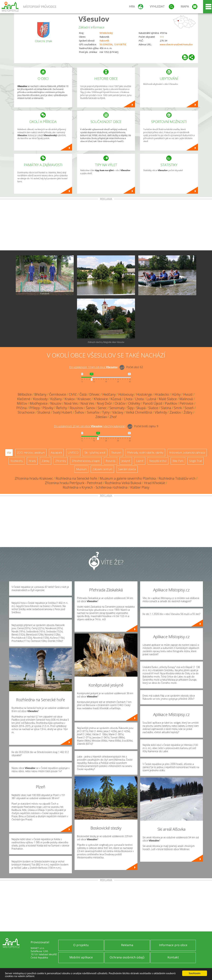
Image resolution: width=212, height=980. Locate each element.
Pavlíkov (171, 403)
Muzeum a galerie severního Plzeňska (128, 478)
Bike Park (178, 461)
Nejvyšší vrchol (158, 461)
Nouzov (56, 403)
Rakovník (104, 41)
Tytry (106, 412)
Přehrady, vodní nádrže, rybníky (145, 453)
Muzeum (81, 469)
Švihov (79, 412)
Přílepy (35, 408)
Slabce (153, 408)
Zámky (46, 461)
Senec (102, 408)
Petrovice (186, 403)
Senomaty (117, 408)
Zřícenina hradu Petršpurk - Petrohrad (74, 483)
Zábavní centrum (102, 469)
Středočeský (106, 33)
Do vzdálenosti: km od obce (93, 367)
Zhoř (113, 417)
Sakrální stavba (127, 469)
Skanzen (116, 453)
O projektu (81, 945)
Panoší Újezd (153, 403)
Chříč (73, 394)
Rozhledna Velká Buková (123, 483)
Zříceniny (61, 461)
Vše (9, 453)
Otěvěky (134, 403)
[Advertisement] (106, 225)
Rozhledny (17, 461)
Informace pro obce (173, 945)
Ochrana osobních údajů (127, 957)
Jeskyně (126, 461)
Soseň (189, 408)
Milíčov (22, 403)
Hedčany (109, 394)
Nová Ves (71, 403)
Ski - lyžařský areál (95, 453)
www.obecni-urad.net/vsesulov (176, 44)
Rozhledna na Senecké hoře (76, 478)
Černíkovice (58, 394)
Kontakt (173, 957)
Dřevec (95, 394)
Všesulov (94, 19)
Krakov (70, 399)
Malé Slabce (168, 399)
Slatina (166, 408)
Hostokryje (144, 394)
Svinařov (93, 412)
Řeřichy (62, 408)
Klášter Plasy (140, 487)
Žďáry (188, 412)
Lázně (140, 461)
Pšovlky (48, 408)
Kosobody (40, 399)
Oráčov (120, 403)
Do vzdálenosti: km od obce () (90, 426)
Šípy (130, 408)
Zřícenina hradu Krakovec (34, 478)
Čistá (83, 394)
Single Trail (196, 461)
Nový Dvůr (104, 403)
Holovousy (126, 394)
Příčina (22, 408)
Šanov (90, 408)
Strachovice (26, 412)
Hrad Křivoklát (155, 483)
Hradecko (162, 394)
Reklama (127, 945)
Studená (44, 412)
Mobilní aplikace (81, 957)
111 (162, 37)
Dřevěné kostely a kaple (86, 461)
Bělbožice (25, 394)
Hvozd (188, 394)
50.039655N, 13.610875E (113, 44)
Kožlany (56, 399)
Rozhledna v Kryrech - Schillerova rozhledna (95, 487)
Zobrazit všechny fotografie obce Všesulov (106, 342)
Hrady (32, 461)
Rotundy (111, 461)
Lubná (151, 399)
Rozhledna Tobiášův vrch (177, 478)
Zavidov (175, 412)
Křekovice (101, 399)
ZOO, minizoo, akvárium (31, 453)
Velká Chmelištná (139, 412)
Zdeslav (101, 417)
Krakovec (84, 399)
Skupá (141, 408)
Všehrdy (161, 412)
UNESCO (73, 453)
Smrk (178, 408)
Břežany (40, 394)
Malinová (186, 399)
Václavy (118, 412)
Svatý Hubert (62, 412)
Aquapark (56, 453)
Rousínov (76, 408)
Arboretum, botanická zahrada (187, 453)
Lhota (128, 399)
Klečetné (24, 399)
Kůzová (116, 399)
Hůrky (176, 394)
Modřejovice (39, 403)
